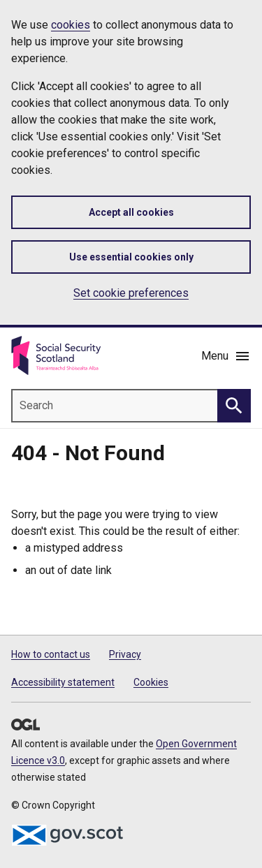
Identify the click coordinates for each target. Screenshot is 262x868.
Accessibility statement (63, 682)
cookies (71, 25)
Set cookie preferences (131, 293)
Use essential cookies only (131, 257)
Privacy (125, 654)
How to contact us (51, 654)
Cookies (151, 682)
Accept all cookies (131, 212)
